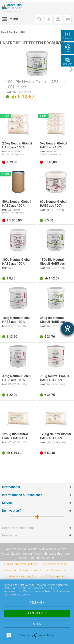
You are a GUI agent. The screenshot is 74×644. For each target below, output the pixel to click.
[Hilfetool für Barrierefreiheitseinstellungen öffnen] (67, 329)
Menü (10, 18)
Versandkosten (11, 554)
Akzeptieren (37, 613)
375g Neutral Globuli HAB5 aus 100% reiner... (17, 378)
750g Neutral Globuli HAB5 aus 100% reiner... (54, 378)
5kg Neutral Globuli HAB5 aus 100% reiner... (53, 145)
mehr (37, 624)
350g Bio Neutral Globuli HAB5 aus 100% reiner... (52, 320)
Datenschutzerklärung (55, 564)
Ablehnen (37, 603)
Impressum (9, 570)
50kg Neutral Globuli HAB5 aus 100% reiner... (17, 204)
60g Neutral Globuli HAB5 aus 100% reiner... (53, 204)
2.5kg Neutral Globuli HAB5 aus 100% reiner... (17, 145)
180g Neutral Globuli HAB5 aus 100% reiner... (17, 320)
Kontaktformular (29, 570)
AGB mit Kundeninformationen (21, 564)
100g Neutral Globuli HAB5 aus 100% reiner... (17, 262)
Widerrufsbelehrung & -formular (27, 576)
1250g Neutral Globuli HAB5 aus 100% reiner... (55, 436)
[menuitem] (10, 19)
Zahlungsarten (57, 576)
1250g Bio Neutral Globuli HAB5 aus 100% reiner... (15, 436)
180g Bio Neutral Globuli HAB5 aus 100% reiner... (36, 84)
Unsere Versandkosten (55, 570)
